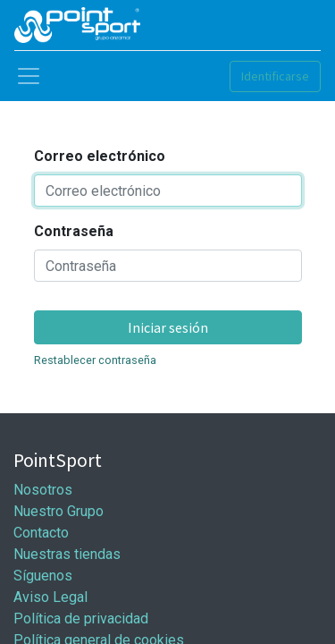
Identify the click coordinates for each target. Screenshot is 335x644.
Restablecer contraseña (95, 360)
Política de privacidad (81, 619)
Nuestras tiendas (67, 554)
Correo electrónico (100, 156)
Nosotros (43, 490)
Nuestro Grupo (59, 511)
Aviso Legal (50, 597)
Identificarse (275, 76)
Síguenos (43, 576)
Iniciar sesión (168, 327)
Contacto (41, 533)
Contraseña (74, 231)
